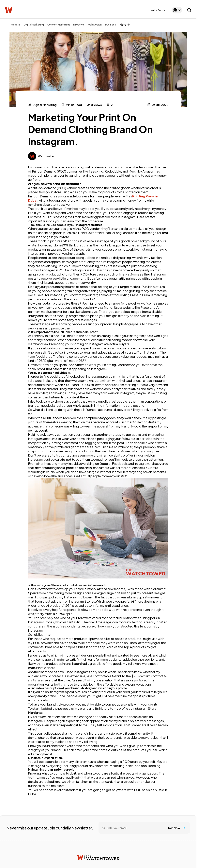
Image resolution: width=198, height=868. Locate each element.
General (16, 25)
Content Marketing (59, 25)
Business (111, 25)
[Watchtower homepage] (98, 857)
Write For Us (158, 10)
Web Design (95, 25)
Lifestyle (79, 25)
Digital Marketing (34, 25)
